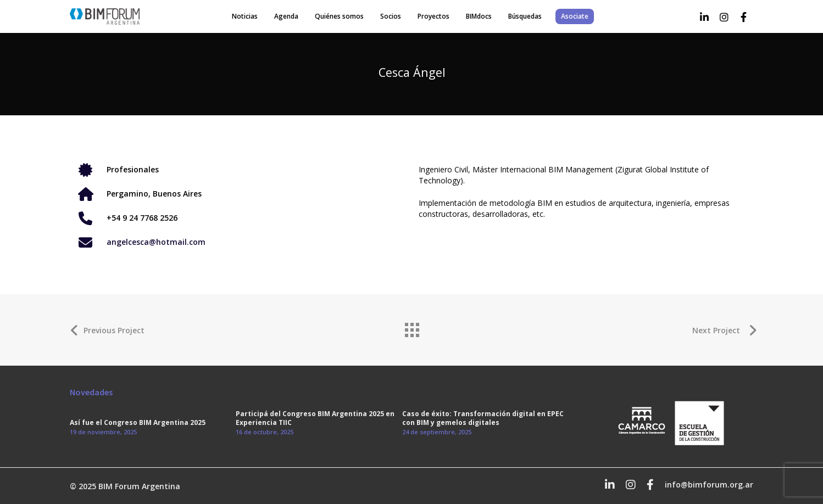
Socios (391, 16)
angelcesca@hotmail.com (156, 242)
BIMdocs (479, 16)
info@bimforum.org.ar (709, 485)
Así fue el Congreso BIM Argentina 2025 (138, 423)
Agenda (286, 16)
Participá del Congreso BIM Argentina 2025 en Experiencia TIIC (315, 418)
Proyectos (433, 16)
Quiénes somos (339, 16)
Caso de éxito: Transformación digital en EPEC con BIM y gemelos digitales (483, 418)
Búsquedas (525, 16)
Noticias (245, 16)
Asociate (575, 16)
